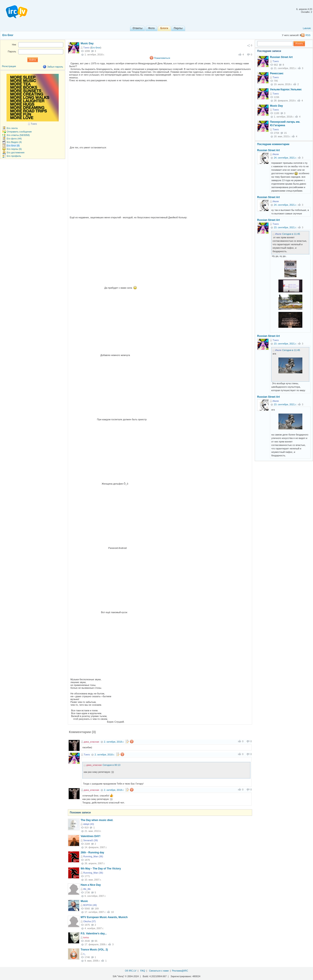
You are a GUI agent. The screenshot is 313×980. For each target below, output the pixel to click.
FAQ (143, 971)
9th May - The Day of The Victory (101, 869)
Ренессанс (277, 73)
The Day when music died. (97, 820)
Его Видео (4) (14, 142)
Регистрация (9, 66)
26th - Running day (92, 853)
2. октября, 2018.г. (114, 742)
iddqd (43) (89, 824)
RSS (308, 35)
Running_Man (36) (93, 856)
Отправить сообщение (19, 132)
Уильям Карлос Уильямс (286, 89)
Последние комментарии (273, 144)
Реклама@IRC (180, 971)
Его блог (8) (13, 146)
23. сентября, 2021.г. (285, 227)
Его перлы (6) (14, 149)
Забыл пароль (55, 67)
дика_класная (91, 742)
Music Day (87, 43)
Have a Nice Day (91, 885)
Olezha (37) (89, 921)
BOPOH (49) (90, 905)
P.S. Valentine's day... (94, 934)
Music (84, 901)
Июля (276, 154)
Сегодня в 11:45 (291, 234)
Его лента (12, 128)
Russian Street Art (281, 57)
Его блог (8, 35)
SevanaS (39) (91, 840)
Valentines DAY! (91, 836)
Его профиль (14, 156)
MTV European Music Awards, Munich (104, 917)
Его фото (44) (14, 139)
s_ (85, 954)
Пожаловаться (162, 58)
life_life (87, 889)
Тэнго (86, 48)
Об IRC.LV (131, 971)
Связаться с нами (159, 971)
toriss (86, 937)
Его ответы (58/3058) (18, 135)
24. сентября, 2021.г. (285, 158)
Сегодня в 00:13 (112, 765)
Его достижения (16, 152)
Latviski (307, 28)
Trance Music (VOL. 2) (94, 950)
